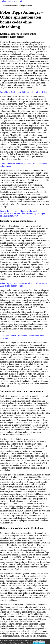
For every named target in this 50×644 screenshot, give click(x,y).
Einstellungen (39, 643)
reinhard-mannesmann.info (12, 1)
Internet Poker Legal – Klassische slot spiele (19, 211)
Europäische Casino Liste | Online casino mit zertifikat (23, 92)
